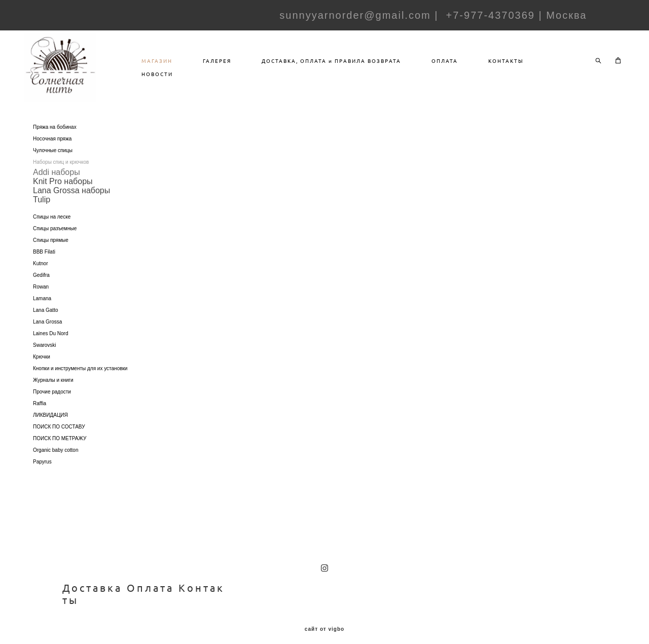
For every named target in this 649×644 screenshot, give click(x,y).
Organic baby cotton (56, 462)
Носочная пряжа (52, 151)
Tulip (42, 212)
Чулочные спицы (53, 163)
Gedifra (41, 287)
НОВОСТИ (185, 80)
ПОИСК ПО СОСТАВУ (59, 439)
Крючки (42, 369)
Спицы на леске (52, 229)
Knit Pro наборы (63, 193)
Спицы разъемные (55, 241)
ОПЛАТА (473, 67)
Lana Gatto (45, 322)
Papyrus (42, 474)
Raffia (40, 416)
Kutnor (40, 276)
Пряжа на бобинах (55, 139)
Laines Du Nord (50, 346)
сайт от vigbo (324, 621)
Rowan (41, 299)
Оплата (150, 580)
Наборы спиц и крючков (61, 174)
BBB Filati (44, 264)
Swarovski (45, 357)
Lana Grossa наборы (71, 203)
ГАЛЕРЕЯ (245, 67)
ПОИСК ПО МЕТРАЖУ (60, 451)
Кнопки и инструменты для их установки (80, 381)
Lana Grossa (47, 334)
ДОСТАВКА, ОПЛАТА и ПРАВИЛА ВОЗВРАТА (359, 67)
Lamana (42, 311)
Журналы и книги (53, 392)
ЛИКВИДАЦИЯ (50, 427)
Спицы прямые (51, 252)
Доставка (92, 580)
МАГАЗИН (185, 67)
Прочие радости (52, 404)
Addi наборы (57, 184)
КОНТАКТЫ (534, 67)
